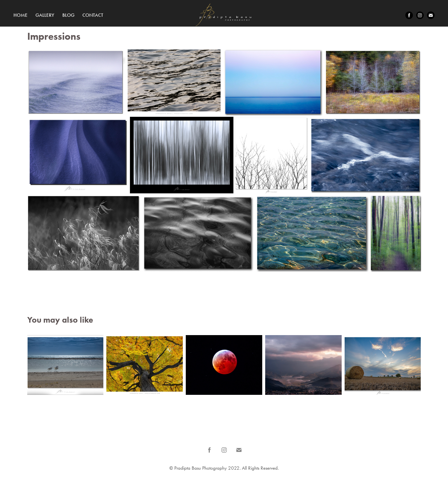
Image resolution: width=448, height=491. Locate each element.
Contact (93, 15)
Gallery (45, 15)
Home (21, 15)
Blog (68, 15)
